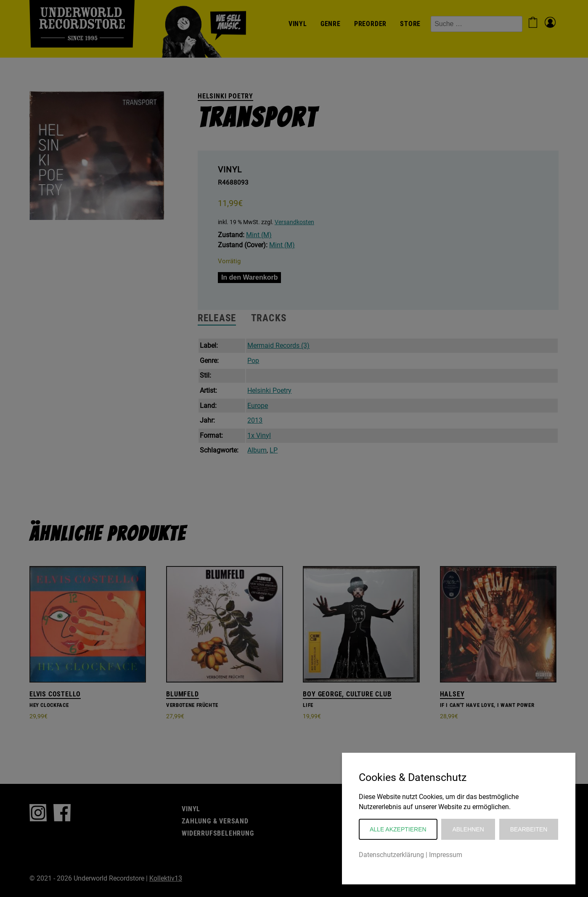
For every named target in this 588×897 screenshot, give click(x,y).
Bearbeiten (529, 829)
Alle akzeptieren (398, 829)
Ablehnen (468, 829)
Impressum (446, 855)
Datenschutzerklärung (391, 855)
